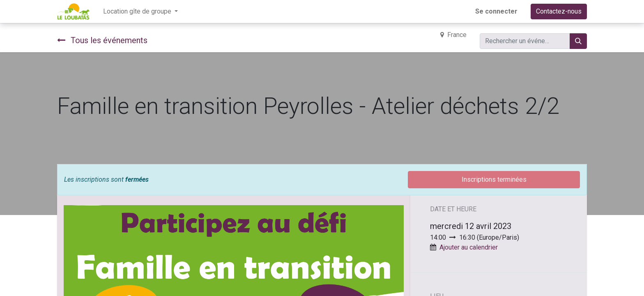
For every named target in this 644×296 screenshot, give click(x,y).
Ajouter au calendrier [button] (469, 247)
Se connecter (496, 11)
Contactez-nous (559, 11)
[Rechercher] (578, 41)
